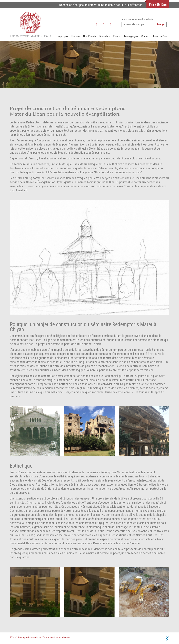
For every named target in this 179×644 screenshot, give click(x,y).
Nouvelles (105, 36)
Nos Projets (89, 36)
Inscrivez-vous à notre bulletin (137, 19)
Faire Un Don (158, 5)
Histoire (76, 36)
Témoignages (131, 36)
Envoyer (161, 24)
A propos (63, 36)
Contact (146, 36)
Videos (117, 36)
